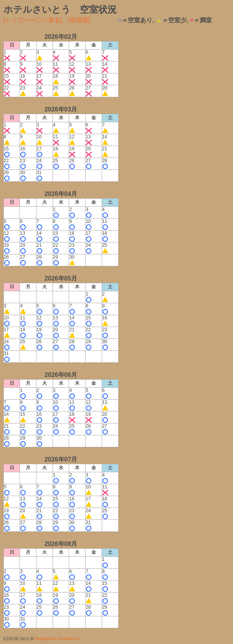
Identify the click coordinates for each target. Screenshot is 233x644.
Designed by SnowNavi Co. (58, 639)
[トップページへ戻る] (33, 20)
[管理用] (79, 20)
